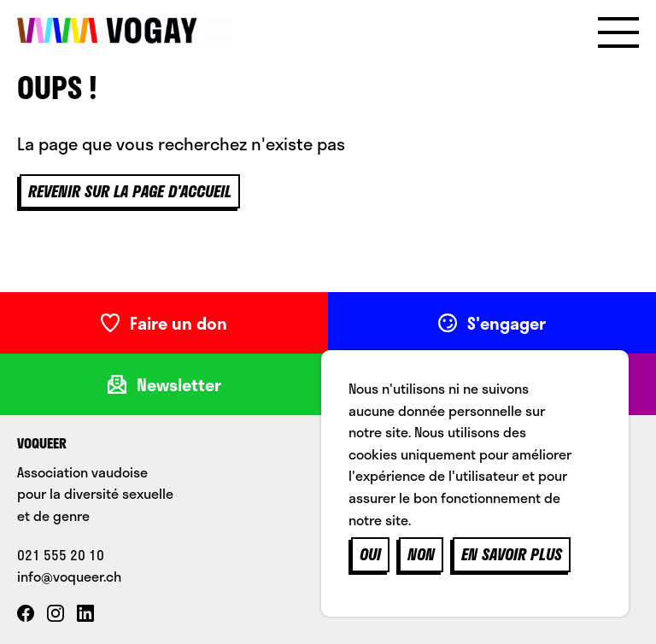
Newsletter (164, 384)
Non (421, 554)
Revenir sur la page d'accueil (130, 191)
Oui (370, 554)
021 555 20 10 (61, 555)
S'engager (492, 323)
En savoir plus (512, 554)
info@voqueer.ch (69, 576)
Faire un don (164, 323)
